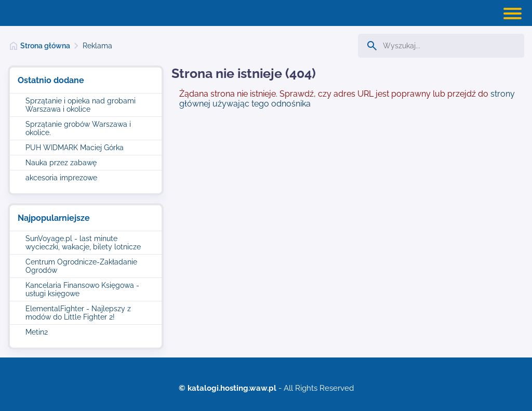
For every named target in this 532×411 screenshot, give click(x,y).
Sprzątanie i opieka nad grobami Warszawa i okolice (81, 105)
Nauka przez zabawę (61, 163)
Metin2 (37, 332)
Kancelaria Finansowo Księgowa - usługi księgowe (82, 289)
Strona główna (45, 46)
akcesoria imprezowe (61, 178)
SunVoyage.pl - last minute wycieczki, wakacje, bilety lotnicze (83, 243)
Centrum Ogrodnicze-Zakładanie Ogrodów (81, 266)
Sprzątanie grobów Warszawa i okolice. (78, 128)
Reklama (97, 46)
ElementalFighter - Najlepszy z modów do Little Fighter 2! (78, 313)
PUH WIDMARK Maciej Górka (75, 148)
